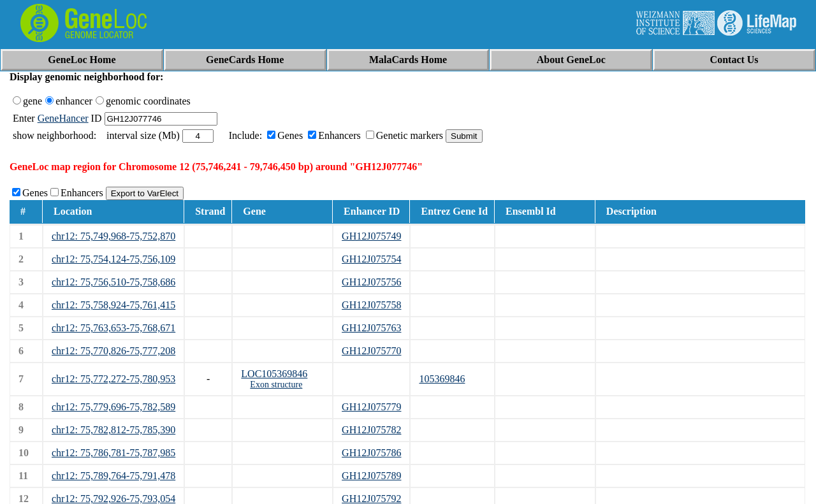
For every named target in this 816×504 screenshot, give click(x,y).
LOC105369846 (274, 374)
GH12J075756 (371, 282)
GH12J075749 (371, 236)
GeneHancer (63, 118)
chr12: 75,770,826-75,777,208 (113, 351)
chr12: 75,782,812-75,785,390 (113, 430)
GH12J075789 (371, 476)
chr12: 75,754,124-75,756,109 (113, 259)
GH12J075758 (371, 305)
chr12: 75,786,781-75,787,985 (113, 453)
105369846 (442, 379)
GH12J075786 (371, 453)
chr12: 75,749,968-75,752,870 (113, 236)
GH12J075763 (371, 328)
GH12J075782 (371, 430)
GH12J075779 (371, 407)
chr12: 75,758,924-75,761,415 (113, 305)
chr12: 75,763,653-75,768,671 (113, 328)
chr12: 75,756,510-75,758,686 (113, 282)
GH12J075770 (371, 351)
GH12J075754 (371, 259)
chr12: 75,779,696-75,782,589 (113, 407)
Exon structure (276, 385)
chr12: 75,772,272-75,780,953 (113, 379)
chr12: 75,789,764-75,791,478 (113, 476)
